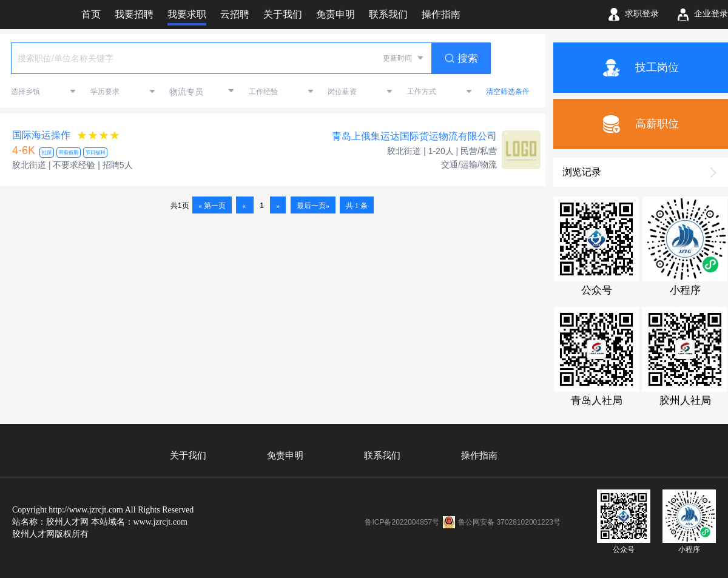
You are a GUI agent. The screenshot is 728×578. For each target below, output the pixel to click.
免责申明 (285, 455)
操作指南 (479, 455)
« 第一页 (212, 206)
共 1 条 (357, 206)
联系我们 (382, 455)
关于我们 (188, 455)
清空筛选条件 (508, 92)
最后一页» (313, 206)
